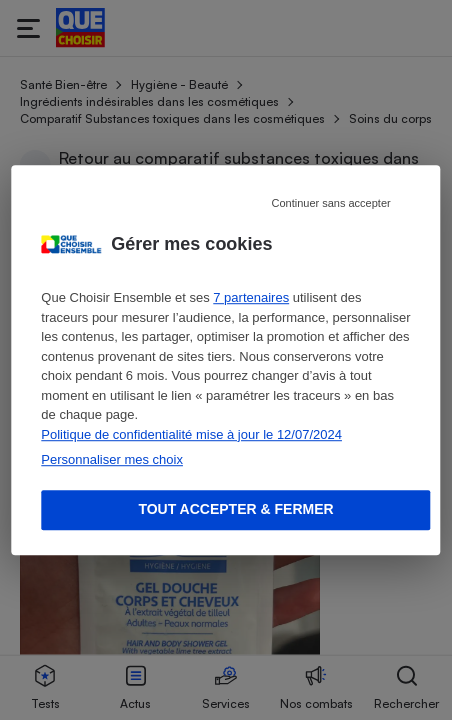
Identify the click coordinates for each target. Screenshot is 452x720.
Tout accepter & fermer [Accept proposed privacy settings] (235, 509)
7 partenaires (251, 297)
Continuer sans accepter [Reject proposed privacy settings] (330, 203)
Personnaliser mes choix (112, 459)
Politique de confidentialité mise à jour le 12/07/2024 (191, 434)
